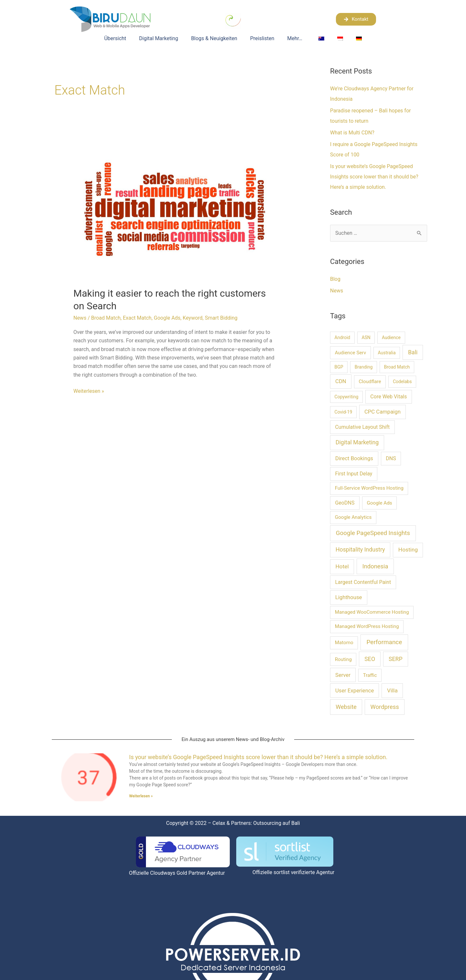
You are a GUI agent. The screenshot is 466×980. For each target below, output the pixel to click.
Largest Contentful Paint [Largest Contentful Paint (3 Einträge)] (363, 582)
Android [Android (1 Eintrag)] (343, 337)
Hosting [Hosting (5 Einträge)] (408, 550)
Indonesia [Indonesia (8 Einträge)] (375, 566)
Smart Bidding (221, 318)
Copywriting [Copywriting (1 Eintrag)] (347, 397)
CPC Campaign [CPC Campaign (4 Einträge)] (383, 412)
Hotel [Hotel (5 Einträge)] (342, 566)
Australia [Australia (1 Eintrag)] (387, 353)
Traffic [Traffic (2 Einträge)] (370, 675)
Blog (335, 279)
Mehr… (296, 39)
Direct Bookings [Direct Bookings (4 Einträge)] (354, 458)
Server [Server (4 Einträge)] (343, 675)
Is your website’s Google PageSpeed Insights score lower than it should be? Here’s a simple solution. (374, 177)
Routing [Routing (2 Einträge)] (343, 659)
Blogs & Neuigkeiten (214, 38)
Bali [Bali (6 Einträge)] (413, 352)
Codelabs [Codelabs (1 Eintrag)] (402, 382)
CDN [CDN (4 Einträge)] (341, 381)
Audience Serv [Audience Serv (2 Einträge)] (350, 353)
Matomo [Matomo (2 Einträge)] (344, 643)
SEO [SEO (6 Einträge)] (370, 659)
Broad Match (106, 318)
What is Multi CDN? (352, 133)
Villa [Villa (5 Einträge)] (392, 690)
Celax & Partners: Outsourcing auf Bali (256, 823)
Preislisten (262, 38)
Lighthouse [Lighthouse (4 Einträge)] (349, 597)
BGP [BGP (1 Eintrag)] (339, 367)
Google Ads (167, 318)
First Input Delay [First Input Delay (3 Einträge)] (354, 474)
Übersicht (115, 38)
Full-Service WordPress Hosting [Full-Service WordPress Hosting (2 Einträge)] (369, 488)
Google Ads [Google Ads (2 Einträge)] (379, 503)
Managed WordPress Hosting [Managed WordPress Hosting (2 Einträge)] (367, 626)
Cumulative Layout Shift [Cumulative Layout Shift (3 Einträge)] (362, 427)
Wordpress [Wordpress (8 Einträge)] (385, 707)
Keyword (193, 318)
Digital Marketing (159, 38)
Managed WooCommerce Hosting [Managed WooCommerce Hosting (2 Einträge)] (372, 612)
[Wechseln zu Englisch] (321, 39)
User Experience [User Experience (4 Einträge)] (355, 691)
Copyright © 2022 (186, 823)
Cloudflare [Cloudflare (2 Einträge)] (370, 382)
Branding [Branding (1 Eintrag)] (364, 367)
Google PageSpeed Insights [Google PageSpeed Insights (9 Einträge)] (373, 533)
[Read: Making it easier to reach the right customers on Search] (175, 211)
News (80, 318)
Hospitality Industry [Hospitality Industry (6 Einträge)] (360, 550)
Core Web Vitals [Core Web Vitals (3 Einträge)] (388, 397)
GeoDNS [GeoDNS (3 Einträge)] (345, 503)
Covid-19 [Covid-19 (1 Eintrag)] (344, 412)
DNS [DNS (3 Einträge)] (391, 458)
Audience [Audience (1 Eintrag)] (391, 337)
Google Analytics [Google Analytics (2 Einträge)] (353, 517)
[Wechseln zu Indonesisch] (340, 39)
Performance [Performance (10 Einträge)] (384, 642)
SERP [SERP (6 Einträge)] (396, 659)
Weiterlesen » (89, 391)
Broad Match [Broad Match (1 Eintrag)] (397, 367)
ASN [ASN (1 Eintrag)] (366, 337)
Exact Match (137, 318)
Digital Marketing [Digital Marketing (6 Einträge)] (357, 442)
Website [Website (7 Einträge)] (346, 707)
